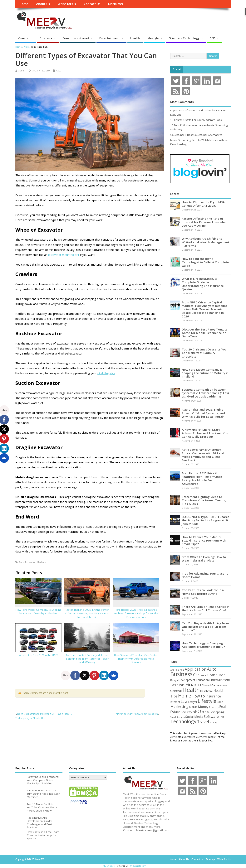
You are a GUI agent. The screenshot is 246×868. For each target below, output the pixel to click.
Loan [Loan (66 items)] (220, 702)
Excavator (30, 562)
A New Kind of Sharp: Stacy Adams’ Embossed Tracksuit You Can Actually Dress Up (205, 433)
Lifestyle (153, 38)
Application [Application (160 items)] (196, 669)
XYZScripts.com (138, 866)
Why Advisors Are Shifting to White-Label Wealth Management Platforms (206, 242)
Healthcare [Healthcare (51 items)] (207, 691)
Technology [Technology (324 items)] (183, 721)
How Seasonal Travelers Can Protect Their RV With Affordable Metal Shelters (136, 659)
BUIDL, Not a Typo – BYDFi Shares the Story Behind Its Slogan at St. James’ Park (206, 520)
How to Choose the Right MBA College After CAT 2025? (203, 204)
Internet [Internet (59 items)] (175, 702)
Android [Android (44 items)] (175, 670)
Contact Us (92, 4)
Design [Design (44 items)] (174, 680)
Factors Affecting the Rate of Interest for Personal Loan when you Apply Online (205, 222)
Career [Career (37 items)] (203, 675)
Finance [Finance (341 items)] (194, 684)
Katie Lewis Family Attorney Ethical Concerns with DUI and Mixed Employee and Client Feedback (203, 455)
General (24, 38)
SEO (213, 38)
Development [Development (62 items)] (187, 680)
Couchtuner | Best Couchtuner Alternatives (196, 135)
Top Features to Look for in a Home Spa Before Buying (203, 592)
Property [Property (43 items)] (214, 707)
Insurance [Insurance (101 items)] (213, 696)
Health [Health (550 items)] (191, 690)
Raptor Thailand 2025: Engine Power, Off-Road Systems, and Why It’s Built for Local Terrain (87, 613)
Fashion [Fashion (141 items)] (177, 685)
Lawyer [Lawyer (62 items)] (193, 702)
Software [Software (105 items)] (211, 716)
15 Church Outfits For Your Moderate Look (196, 120)
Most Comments (182, 102)
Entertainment (110, 38)
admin (22, 71)
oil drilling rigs (106, 373)
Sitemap (210, 859)
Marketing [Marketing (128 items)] (179, 706)
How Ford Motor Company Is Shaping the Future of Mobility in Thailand (38, 612)
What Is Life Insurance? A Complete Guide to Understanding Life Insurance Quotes (203, 284)
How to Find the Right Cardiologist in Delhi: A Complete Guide (205, 262)
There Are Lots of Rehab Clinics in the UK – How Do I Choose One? (206, 608)
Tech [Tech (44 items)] (222, 717)
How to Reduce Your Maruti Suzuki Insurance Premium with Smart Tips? (204, 540)
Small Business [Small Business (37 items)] (177, 717)
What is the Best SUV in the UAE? (38, 655)
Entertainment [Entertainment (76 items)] (220, 680)
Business (46, 38)
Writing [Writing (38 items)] (213, 722)
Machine (41, 562)
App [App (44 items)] (182, 670)
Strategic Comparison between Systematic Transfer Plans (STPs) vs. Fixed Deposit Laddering (205, 393)
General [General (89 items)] (176, 691)
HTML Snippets (108, 866)
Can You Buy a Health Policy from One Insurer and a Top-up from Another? (205, 627)
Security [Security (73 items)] (186, 712)
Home (24, 4)
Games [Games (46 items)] (223, 685)
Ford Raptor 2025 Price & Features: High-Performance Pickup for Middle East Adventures (136, 613)
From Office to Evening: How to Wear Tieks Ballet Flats (204, 559)
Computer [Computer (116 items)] (216, 675)
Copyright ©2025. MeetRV (30, 859)
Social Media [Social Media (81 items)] (194, 717)
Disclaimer (116, 4)
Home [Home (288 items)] (185, 696)
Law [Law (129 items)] (184, 701)
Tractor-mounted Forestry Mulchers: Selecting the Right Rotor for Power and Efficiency (87, 659)
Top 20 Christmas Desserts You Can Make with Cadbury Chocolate (204, 353)
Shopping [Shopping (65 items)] (218, 712)
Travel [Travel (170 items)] (203, 722)
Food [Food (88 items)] (207, 685)
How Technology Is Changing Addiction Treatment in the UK (204, 645)
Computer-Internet (76, 38)
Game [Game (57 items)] (215, 685)
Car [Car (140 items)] (196, 675)
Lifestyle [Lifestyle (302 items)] (207, 701)
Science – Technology (184, 38)
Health (135, 38)
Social (177, 69)
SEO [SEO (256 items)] (197, 711)
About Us (43, 4)
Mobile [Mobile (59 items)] (193, 707)
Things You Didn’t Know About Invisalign (136, 714)
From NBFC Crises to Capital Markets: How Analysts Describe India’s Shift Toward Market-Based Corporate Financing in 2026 (205, 309)
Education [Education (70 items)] (202, 680)
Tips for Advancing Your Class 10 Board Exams (205, 575)
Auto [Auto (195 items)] (212, 669)
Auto (59, 71)
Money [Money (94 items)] (203, 707)
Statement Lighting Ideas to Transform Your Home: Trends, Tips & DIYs (204, 500)
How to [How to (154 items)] (198, 696)
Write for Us (67, 4)
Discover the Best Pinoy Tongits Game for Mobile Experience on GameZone (205, 333)
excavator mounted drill (64, 255)
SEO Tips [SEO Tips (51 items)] (207, 712)
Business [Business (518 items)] (181, 674)
